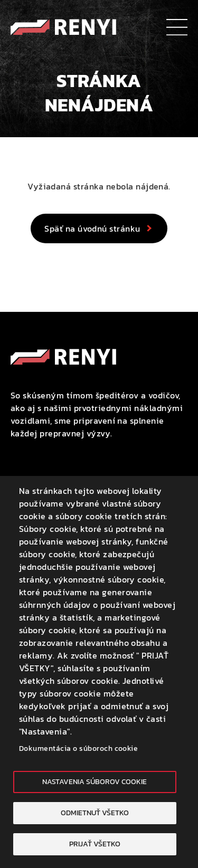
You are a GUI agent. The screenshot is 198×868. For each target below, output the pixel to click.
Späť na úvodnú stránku (92, 228)
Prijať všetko (95, 844)
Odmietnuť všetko (95, 813)
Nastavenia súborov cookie (95, 781)
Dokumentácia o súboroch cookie (78, 748)
